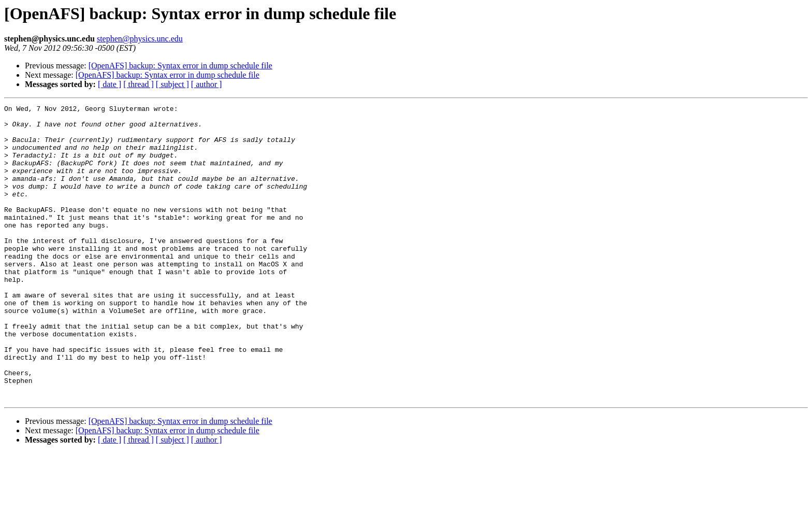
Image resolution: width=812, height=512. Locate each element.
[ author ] (207, 84)
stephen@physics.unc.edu (140, 39)
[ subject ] (172, 84)
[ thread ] (139, 84)
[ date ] (110, 84)
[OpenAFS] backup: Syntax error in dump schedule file (180, 66)
